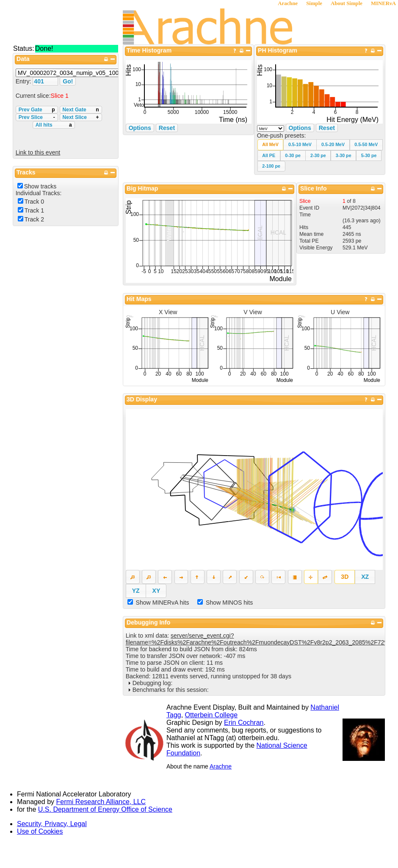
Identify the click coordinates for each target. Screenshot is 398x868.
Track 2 (34, 219)
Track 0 (34, 202)
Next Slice (81, 117)
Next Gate (81, 110)
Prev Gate (37, 110)
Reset (327, 128)
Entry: (24, 81)
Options (300, 128)
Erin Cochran (244, 723)
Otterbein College (211, 715)
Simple (314, 3)
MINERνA (383, 3)
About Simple (347, 3)
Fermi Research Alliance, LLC (101, 802)
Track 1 (34, 210)
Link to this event (38, 152)
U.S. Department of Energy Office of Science (105, 809)
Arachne (288, 3)
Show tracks (40, 186)
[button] (271, 145)
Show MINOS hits (229, 603)
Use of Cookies (40, 831)
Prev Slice (37, 117)
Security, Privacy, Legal (52, 824)
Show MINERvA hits (163, 603)
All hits (54, 125)
